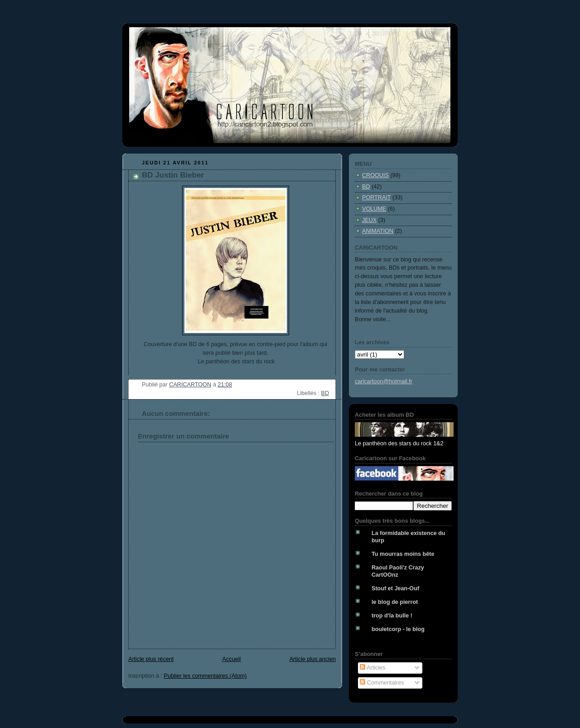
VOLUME (374, 209)
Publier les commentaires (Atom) (205, 676)
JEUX (369, 220)
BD (325, 393)
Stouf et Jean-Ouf (395, 588)
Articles (372, 668)
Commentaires (382, 683)
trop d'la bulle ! (392, 616)
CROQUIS (375, 175)
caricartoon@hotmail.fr (384, 381)
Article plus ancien (313, 659)
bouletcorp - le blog (398, 629)
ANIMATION (378, 231)
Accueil (232, 659)
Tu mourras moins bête (403, 554)
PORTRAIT (377, 198)
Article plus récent (151, 659)
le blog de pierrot (395, 602)
